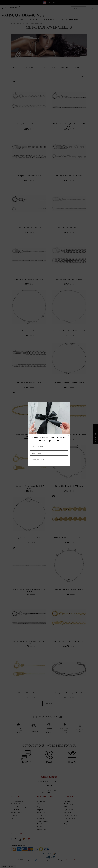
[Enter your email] (49, 460)
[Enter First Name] (49, 446)
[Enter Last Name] (49, 453)
